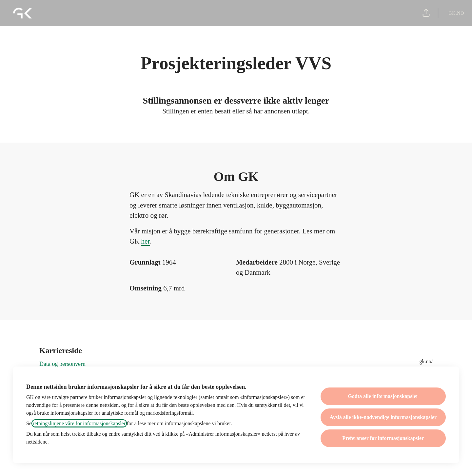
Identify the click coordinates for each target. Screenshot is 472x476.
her (146, 241)
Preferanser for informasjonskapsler (383, 438)
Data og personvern (62, 364)
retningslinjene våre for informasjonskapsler (79, 423)
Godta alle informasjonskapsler (383, 396)
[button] (426, 13)
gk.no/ (426, 361)
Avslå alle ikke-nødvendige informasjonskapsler (383, 417)
